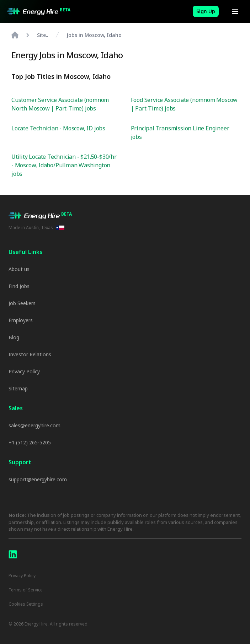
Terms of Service (26, 590)
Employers (21, 320)
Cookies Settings (26, 604)
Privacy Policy (24, 371)
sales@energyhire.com (34, 425)
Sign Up (206, 11)
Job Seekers (22, 303)
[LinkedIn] (13, 554)
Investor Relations (30, 354)
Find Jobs (19, 286)
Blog (14, 337)
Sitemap (18, 388)
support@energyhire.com (38, 479)
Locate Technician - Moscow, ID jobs (58, 128)
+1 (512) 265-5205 (30, 442)
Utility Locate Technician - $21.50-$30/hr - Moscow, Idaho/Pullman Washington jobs (64, 165)
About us (19, 269)
